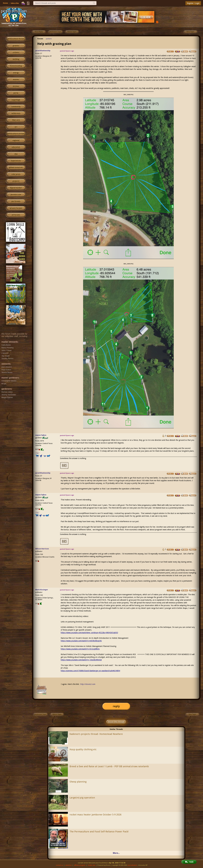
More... (116, 853)
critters (16, 52)
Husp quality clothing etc (83, 749)
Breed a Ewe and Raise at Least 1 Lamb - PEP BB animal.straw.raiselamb (109, 766)
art (16, 127)
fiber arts (16, 120)
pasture (49, 39)
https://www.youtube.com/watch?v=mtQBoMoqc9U (81, 641)
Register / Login (193, 3)
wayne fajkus (41, 435)
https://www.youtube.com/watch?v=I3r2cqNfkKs (80, 649)
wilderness (16, 113)
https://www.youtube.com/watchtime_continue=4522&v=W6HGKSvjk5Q (89, 633)
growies (16, 46)
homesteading (16, 66)
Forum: (40, 39)
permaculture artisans (16, 134)
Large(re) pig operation (82, 798)
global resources (16, 168)
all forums (16, 215)
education (16, 147)
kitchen (16, 86)
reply (116, 706)
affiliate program (80, 865)
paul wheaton (132, 865)
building (16, 59)
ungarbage (16, 100)
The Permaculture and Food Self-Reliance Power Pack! (99, 832)
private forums (16, 208)
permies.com (16, 195)
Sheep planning (78, 782)
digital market (16, 188)
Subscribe (15, 3)
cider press (16, 174)
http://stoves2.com (88, 684)
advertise (68, 865)
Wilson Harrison (42, 549)
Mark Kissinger (42, 590)
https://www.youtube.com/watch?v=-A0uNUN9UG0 (81, 660)
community (16, 107)
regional (16, 140)
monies (16, 80)
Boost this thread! (116, 722)
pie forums (16, 201)
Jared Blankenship (43, 51)
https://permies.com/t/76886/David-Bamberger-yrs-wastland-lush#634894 (90, 671)
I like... (38, 453)
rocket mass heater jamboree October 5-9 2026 (95, 815)
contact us (59, 865)
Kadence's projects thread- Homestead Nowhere (96, 734)
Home (5, 3)
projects (16, 181)
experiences (16, 161)
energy (16, 73)
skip (16, 154)
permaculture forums (16, 39)
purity (16, 93)
